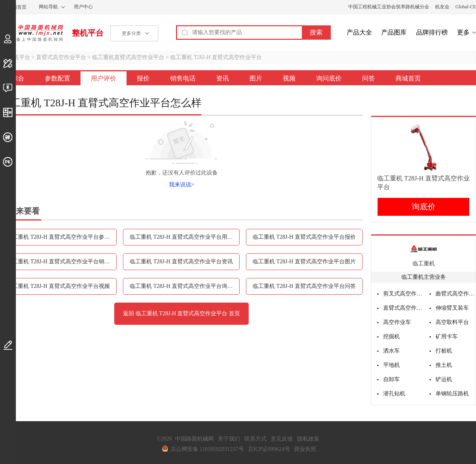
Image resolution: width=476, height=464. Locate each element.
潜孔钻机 (394, 394)
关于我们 (229, 439)
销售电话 (183, 78)
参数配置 (58, 78)
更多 (463, 32)
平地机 (392, 365)
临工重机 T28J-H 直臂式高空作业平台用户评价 (185, 237)
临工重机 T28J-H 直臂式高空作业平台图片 (304, 262)
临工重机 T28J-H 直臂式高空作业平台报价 (304, 237)
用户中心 (83, 7)
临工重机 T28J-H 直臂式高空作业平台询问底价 (185, 286)
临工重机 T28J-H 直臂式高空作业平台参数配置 (62, 237)
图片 (256, 78)
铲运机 (444, 379)
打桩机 (444, 351)
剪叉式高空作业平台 (403, 294)
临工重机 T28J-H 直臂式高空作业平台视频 (58, 286)
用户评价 (104, 78)
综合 (18, 78)
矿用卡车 (447, 336)
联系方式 (255, 439)
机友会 (442, 7)
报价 (143, 78)
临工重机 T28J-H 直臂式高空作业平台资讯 (181, 262)
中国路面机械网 (32, 33)
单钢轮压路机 (452, 394)
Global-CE (466, 7)
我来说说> (182, 185)
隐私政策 (308, 439)
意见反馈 (282, 439)
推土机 (444, 365)
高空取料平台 (452, 322)
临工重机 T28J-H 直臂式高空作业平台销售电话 (62, 262)
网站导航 (48, 7)
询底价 (424, 207)
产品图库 (394, 32)
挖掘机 (392, 336)
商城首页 (408, 78)
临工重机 (424, 264)
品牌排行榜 (432, 32)
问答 (369, 78)
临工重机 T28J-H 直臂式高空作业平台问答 (304, 286)
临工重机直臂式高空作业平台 (128, 57)
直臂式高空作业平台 (61, 57)
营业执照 (305, 449)
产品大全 (359, 32)
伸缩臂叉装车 (452, 308)
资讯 (223, 78)
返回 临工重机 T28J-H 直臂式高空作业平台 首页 (181, 313)
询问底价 (329, 78)
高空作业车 (397, 322)
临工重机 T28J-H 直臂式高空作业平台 (216, 57)
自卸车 (392, 379)
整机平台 (88, 33)
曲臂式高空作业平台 (456, 294)
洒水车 (392, 351)
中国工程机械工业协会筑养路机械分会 (389, 7)
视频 (289, 78)
